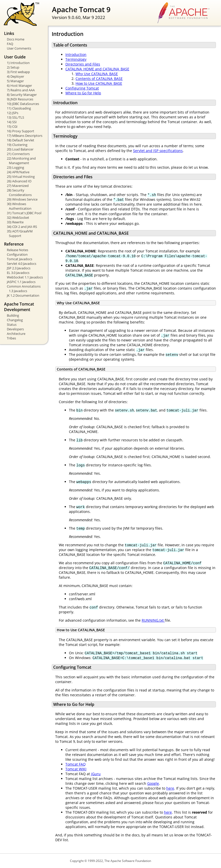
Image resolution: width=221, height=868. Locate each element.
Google (153, 783)
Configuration (17, 254)
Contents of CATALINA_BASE (99, 79)
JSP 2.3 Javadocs (19, 268)
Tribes (11, 338)
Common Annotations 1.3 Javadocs (24, 289)
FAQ (10, 44)
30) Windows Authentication (19, 206)
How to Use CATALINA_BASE (99, 83)
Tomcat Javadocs (20, 259)
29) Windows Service (22, 199)
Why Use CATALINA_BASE (97, 74)
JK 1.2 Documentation (23, 295)
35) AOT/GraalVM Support (20, 233)
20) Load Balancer (20, 149)
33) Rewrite (15, 222)
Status (12, 324)
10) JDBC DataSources (23, 104)
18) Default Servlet (21, 140)
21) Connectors (18, 154)
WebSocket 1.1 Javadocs (25, 277)
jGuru (96, 774)
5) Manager (15, 81)
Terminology (76, 59)
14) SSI (12, 122)
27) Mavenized (18, 186)
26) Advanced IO (19, 181)
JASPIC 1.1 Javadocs (21, 282)
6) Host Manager (19, 85)
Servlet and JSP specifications (158, 151)
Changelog (15, 320)
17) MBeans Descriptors (25, 136)
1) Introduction (18, 63)
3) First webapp (18, 72)
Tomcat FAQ (76, 764)
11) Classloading (19, 108)
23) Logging (15, 167)
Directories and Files (83, 64)
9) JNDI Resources (20, 99)
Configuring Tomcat (82, 88)
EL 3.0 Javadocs (18, 273)
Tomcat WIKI (76, 769)
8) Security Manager (22, 95)
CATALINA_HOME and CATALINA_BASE (97, 69)
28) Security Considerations (19, 192)
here (170, 788)
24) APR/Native (18, 172)
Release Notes (17, 250)
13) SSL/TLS (15, 117)
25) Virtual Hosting (21, 177)
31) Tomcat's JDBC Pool (24, 213)
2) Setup (13, 67)
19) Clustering (17, 145)
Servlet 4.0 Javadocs (22, 264)
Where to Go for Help (83, 93)
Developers (15, 329)
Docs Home (16, 39)
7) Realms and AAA (21, 90)
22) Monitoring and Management (21, 161)
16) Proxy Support (21, 131)
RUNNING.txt (153, 620)
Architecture (16, 334)
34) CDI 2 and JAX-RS (22, 227)
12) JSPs (13, 113)
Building (13, 315)
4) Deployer (15, 76)
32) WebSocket (18, 218)
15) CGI (12, 126)
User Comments (19, 48)
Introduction (76, 55)
